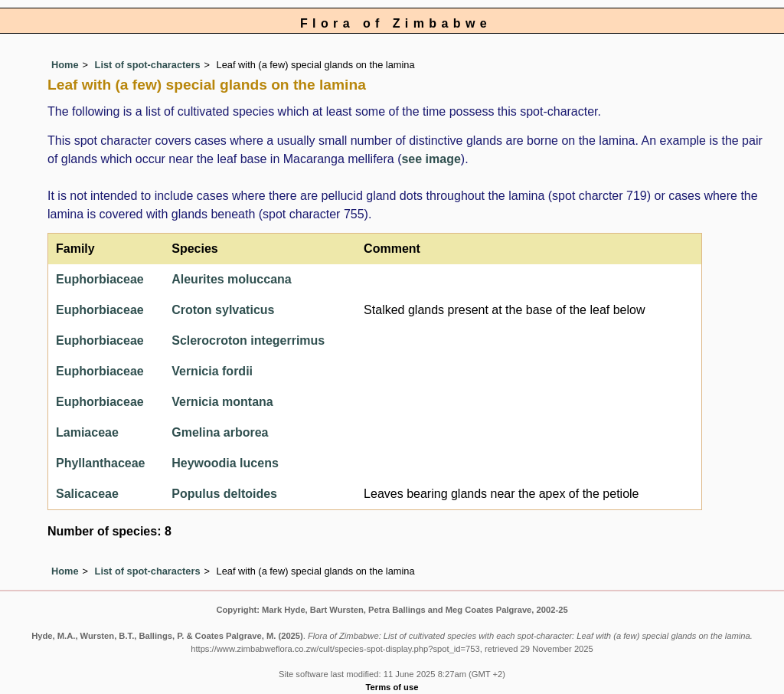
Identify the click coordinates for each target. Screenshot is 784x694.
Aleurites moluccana (232, 279)
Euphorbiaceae (100, 279)
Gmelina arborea (220, 432)
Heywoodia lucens (225, 463)
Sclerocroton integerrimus (248, 340)
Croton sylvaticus (223, 310)
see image (431, 159)
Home (65, 65)
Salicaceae (87, 494)
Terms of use (392, 687)
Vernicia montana (222, 402)
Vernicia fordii (212, 371)
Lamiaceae (87, 432)
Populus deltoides (224, 494)
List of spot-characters (148, 65)
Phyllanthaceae (101, 463)
